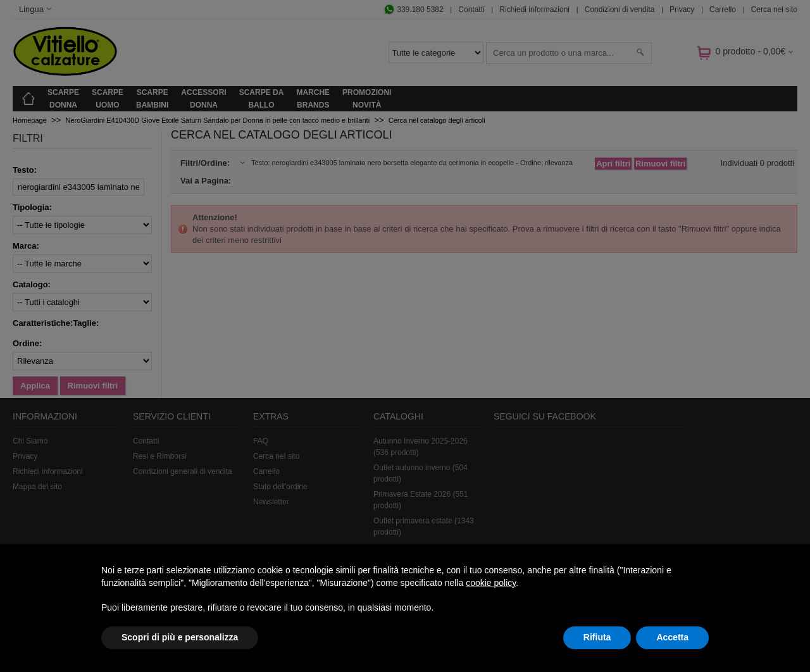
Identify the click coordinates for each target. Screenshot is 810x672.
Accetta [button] (672, 637)
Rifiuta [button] (597, 637)
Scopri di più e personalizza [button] (180, 637)
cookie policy (491, 583)
